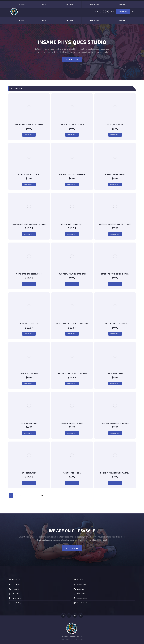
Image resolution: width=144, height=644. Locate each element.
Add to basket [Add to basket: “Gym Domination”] (29, 483)
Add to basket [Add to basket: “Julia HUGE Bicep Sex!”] (29, 334)
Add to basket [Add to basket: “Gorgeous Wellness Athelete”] (72, 184)
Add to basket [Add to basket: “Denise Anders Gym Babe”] (72, 433)
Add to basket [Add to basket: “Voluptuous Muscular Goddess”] (115, 433)
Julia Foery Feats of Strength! (72, 274)
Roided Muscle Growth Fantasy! (115, 473)
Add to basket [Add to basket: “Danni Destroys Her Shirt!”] (72, 135)
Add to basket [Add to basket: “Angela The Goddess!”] (29, 383)
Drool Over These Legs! (29, 174)
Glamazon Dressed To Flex (115, 324)
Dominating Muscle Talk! (72, 224)
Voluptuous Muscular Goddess (115, 423)
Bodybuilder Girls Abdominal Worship (29, 224)
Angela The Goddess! (29, 373)
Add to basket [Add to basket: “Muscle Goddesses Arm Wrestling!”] (115, 234)
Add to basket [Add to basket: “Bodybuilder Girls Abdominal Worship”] (29, 234)
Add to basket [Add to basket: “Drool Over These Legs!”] (29, 184)
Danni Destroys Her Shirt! (72, 125)
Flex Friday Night (115, 125)
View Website (72, 60)
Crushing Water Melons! (115, 174)
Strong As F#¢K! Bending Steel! (115, 274)
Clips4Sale (72, 548)
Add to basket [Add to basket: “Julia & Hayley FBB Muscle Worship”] (72, 334)
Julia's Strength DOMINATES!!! (29, 274)
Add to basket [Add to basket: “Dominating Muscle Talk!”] (72, 234)
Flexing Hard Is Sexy (72, 473)
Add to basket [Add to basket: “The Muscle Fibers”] (115, 383)
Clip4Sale (14, 3)
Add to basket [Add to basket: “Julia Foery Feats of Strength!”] (72, 284)
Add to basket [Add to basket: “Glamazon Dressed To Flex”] (115, 334)
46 (42, 496)
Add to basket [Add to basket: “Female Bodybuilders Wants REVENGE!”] (29, 135)
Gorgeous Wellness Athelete (72, 174)
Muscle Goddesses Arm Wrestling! (115, 224)
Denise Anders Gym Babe (72, 423)
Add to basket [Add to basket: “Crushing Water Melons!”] (115, 184)
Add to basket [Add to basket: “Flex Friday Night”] (115, 135)
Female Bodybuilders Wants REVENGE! (29, 125)
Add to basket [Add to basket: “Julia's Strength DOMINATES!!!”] (29, 284)
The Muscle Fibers (115, 373)
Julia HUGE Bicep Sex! (29, 324)
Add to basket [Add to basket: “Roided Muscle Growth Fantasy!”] (115, 483)
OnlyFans (24, 3)
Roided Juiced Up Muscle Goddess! (72, 373)
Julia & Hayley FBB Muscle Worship (72, 324)
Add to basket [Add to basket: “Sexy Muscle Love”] (29, 433)
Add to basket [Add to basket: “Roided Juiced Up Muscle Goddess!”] (72, 383)
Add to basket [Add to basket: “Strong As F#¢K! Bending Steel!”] (115, 284)
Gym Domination (29, 473)
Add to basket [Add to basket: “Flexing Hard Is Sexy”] (72, 483)
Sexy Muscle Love (29, 423)
